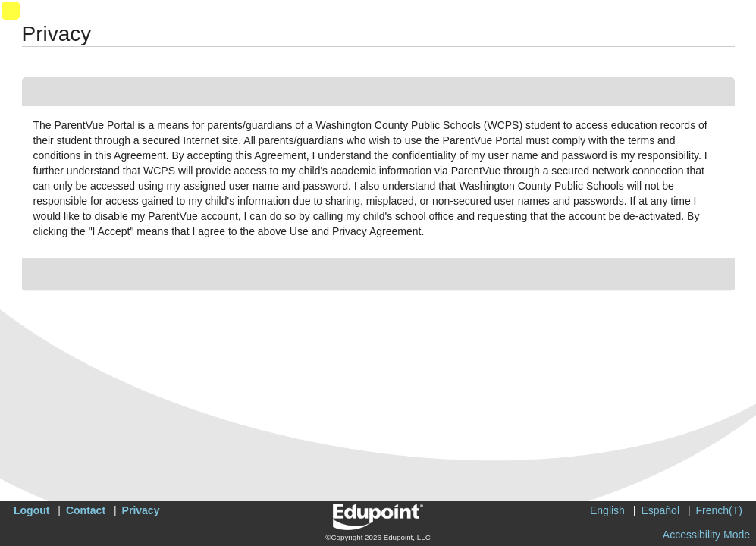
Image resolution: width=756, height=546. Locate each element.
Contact (86, 510)
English (607, 510)
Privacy (141, 510)
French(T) (719, 510)
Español (660, 510)
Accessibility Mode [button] (706, 535)
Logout (31, 510)
